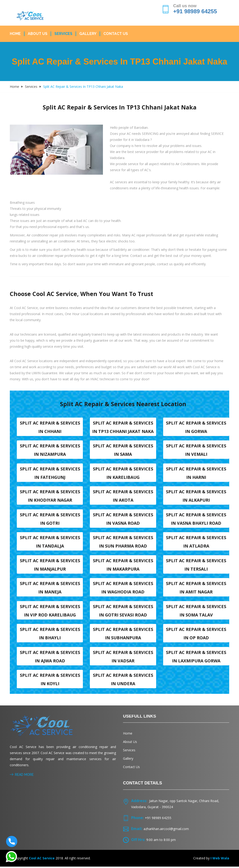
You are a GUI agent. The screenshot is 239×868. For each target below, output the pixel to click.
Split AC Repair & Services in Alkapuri (196, 496)
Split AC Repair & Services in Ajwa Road (50, 658)
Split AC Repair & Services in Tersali (196, 565)
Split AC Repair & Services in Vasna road (123, 519)
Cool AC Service (42, 859)
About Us (38, 34)
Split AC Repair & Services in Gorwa (196, 427)
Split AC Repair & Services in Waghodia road (123, 589)
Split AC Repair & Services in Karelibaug (123, 473)
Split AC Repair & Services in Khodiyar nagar (50, 496)
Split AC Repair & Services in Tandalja (50, 542)
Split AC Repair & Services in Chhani (50, 427)
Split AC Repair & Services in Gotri (50, 519)
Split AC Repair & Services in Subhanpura (123, 635)
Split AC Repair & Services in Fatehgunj (50, 473)
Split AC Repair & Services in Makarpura (123, 565)
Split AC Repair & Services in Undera (123, 681)
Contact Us (116, 34)
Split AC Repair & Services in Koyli (50, 681)
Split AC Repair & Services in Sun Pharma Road (123, 542)
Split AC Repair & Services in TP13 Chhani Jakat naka (123, 427)
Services (63, 34)
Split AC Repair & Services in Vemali (196, 450)
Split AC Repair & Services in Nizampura (50, 450)
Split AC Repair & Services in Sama (123, 450)
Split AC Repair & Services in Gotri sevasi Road (123, 612)
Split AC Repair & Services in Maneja (50, 589)
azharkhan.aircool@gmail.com (166, 830)
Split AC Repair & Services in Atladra (196, 542)
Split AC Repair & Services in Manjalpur (50, 565)
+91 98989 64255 (195, 11)
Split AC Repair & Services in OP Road (196, 635)
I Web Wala (220, 859)
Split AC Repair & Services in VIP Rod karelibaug (50, 612)
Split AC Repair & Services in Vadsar (123, 658)
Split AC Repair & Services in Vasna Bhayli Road (196, 519)
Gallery (88, 34)
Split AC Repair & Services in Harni (196, 473)
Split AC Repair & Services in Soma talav (196, 612)
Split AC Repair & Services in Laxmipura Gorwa (196, 658)
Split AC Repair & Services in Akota (123, 496)
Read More (22, 776)
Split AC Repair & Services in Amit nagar (196, 589)
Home (15, 34)
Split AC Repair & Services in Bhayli (50, 635)
